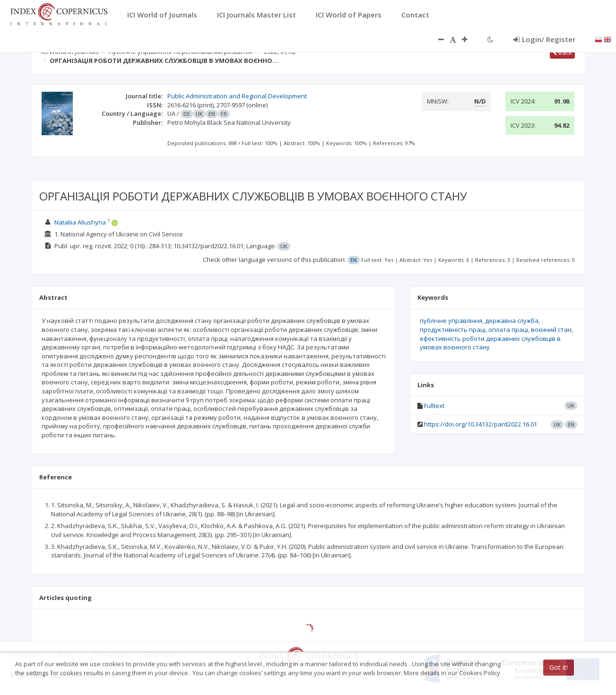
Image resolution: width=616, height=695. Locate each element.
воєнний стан (551, 330)
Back (562, 52)
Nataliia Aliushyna (80, 222)
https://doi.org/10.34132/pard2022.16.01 (481, 424)
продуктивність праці (453, 330)
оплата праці (508, 330)
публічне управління (451, 321)
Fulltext (434, 406)
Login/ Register (544, 39)
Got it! (559, 667)
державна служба (512, 321)
